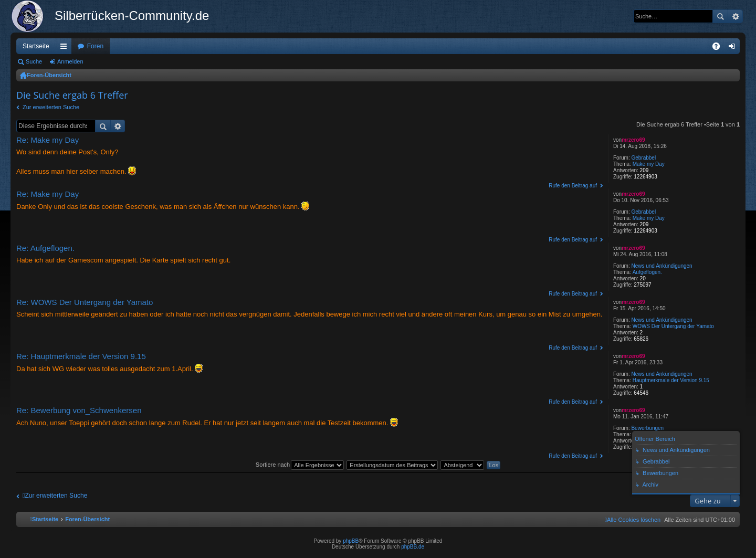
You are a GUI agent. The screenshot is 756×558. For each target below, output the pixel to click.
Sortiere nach (273, 465)
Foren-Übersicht (49, 75)
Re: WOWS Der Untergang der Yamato (85, 302)
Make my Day (649, 164)
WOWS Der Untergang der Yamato (673, 326)
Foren (95, 46)
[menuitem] (633, 520)
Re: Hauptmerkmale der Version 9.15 (81, 356)
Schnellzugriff (66, 48)
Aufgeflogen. (647, 272)
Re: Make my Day (48, 140)
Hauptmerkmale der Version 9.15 (671, 380)
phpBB (351, 541)
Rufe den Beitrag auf (573, 186)
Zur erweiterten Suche (51, 107)
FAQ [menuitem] (720, 48)
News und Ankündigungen (661, 266)
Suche (720, 16)
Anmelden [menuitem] (734, 48)
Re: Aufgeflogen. (45, 248)
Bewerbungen (647, 428)
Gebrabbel (643, 158)
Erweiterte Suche (735, 16)
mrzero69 (633, 140)
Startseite (36, 46)
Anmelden (70, 61)
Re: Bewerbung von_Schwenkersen (79, 410)
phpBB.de (413, 547)
